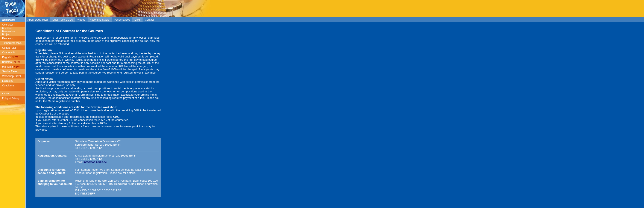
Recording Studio (100, 20)
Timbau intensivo (12, 43)
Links (137, 20)
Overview (8, 25)
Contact (149, 20)
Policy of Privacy (11, 98)
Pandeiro (7, 38)
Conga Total (9, 48)
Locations (8, 81)
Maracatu (11, 67)
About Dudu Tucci (38, 20)
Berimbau (11, 62)
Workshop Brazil (11, 76)
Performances (122, 20)
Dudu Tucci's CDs (63, 20)
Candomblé (9, 53)
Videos (81, 20)
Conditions (8, 86)
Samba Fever (10, 71)
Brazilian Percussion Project (7, 32)
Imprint (6, 93)
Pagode (10, 57)
